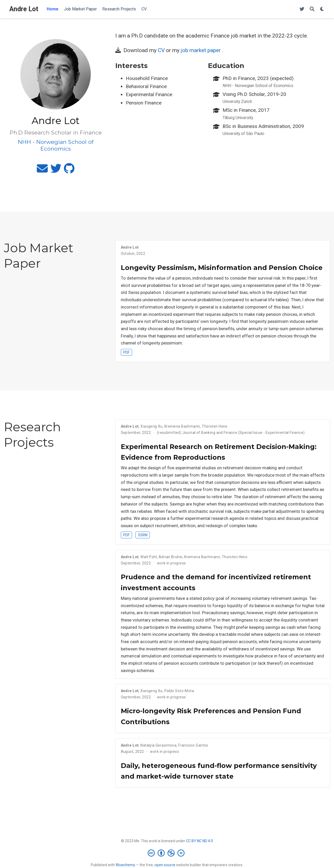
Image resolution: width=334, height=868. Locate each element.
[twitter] (56, 171)
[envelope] (42, 171)
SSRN (143, 535)
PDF (126, 352)
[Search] (312, 9)
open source (165, 865)
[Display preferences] (322, 9)
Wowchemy (125, 865)
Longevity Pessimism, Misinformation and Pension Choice (222, 268)
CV (161, 50)
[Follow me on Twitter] (302, 9)
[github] (69, 171)
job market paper (201, 50)
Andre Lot (24, 9)
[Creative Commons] (167, 853)
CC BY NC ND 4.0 (199, 841)
